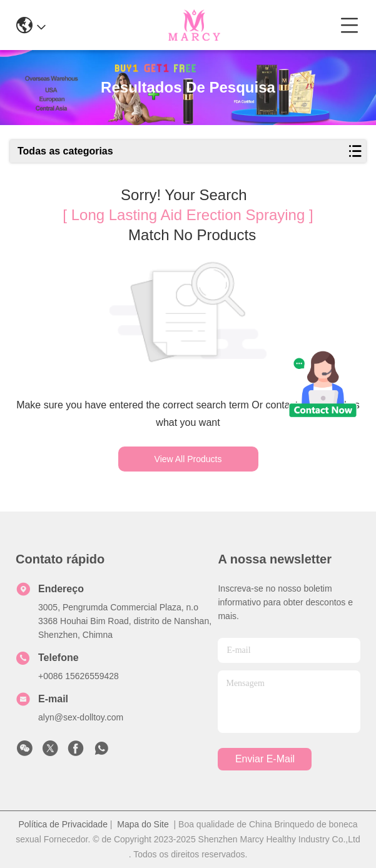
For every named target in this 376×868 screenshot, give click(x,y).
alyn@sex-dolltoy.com (81, 717)
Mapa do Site (143, 824)
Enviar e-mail (265, 759)
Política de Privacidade (63, 824)
